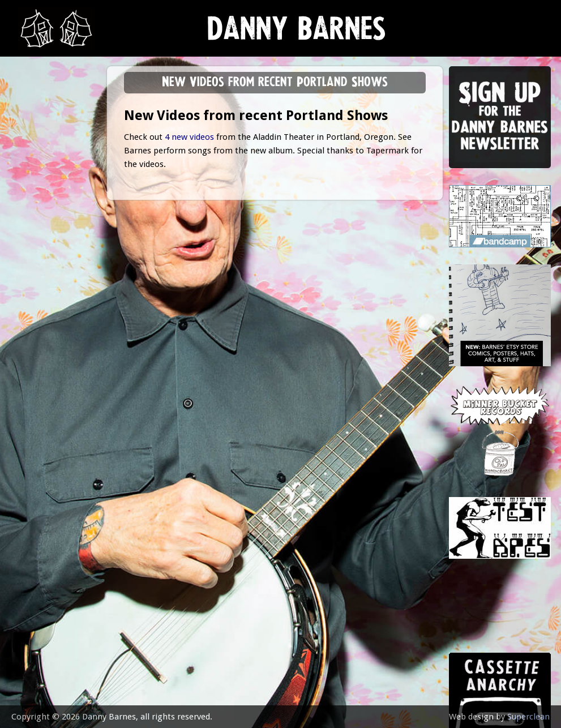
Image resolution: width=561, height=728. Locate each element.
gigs (31, 173)
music (34, 145)
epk (29, 284)
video (34, 257)
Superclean (528, 717)
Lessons (39, 201)
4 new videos (189, 137)
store (35, 229)
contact (41, 313)
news (34, 117)
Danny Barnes (297, 34)
